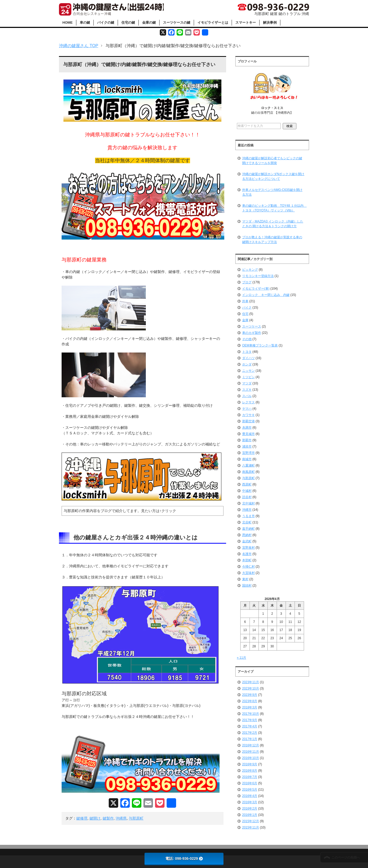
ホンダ (247, 364)
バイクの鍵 (106, 23)
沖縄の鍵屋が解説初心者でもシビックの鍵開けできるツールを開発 (272, 161)
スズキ (247, 390)
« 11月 (242, 658)
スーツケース (252, 326)
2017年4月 (250, 726)
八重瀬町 (248, 465)
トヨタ (247, 352)
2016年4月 (250, 796)
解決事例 (270, 23)
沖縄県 (121, 818)
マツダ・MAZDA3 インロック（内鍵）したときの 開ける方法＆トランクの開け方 (273, 224)
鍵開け (95, 818)
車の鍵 (85, 23)
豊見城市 (248, 434)
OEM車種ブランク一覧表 (260, 345)
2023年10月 (251, 688)
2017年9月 (250, 720)
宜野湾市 (248, 453)
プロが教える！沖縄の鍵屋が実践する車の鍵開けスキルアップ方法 (272, 240)
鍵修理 (82, 818)
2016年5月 (250, 790)
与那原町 (136, 818)
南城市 (247, 459)
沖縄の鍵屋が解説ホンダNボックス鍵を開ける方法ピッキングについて (273, 176)
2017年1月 (250, 739)
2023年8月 (250, 701)
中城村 (247, 491)
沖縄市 (247, 510)
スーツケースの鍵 (177, 23)
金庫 (245, 320)
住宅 (245, 314)
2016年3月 (250, 802)
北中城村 (248, 503)
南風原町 (248, 472)
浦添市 (247, 447)
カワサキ (248, 415)
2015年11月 (251, 827)
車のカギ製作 (252, 333)
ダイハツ (248, 358)
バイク (247, 307)
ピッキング (250, 270)
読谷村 (247, 497)
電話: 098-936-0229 (184, 859)
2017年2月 (250, 733)
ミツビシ (248, 377)
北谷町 (247, 522)
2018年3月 (250, 707)
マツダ (247, 383)
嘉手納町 (248, 529)
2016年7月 (250, 777)
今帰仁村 (248, 567)
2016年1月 (250, 815)
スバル (247, 396)
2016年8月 (250, 771)
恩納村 (247, 535)
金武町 (247, 541)
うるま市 (248, 516)
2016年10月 (251, 758)
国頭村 (247, 586)
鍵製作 (108, 818)
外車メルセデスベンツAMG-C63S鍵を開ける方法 (272, 192)
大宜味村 (248, 573)
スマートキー (246, 23)
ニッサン (248, 371)
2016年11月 (251, 752)
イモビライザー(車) (256, 289)
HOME (68, 23)
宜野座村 (248, 548)
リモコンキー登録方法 (258, 276)
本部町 (247, 560)
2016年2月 (250, 809)
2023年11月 (251, 682)
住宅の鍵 (128, 23)
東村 (245, 579)
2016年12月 (251, 745)
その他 (247, 339)
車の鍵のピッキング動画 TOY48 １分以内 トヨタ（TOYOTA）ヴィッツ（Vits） (274, 208)
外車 (245, 301)
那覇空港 (248, 421)
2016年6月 (250, 783)
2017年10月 (251, 714)
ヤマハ (247, 409)
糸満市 (247, 428)
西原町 (247, 484)
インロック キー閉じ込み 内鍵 (266, 295)
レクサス (248, 402)
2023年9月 (250, 695)
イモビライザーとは (213, 23)
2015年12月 (251, 821)
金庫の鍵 (149, 23)
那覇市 (247, 440)
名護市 (247, 554)
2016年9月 (250, 764)
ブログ (247, 282)
